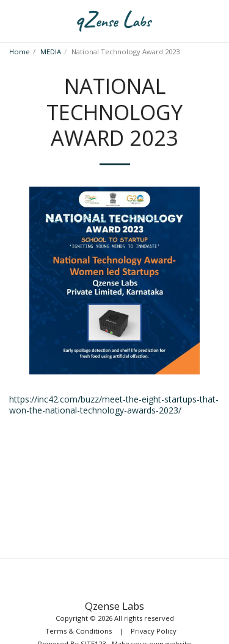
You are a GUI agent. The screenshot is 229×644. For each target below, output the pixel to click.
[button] (13, 20)
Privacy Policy (154, 631)
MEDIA (51, 52)
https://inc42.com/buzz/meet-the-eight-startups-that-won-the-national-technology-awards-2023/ (114, 405)
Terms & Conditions (78, 631)
